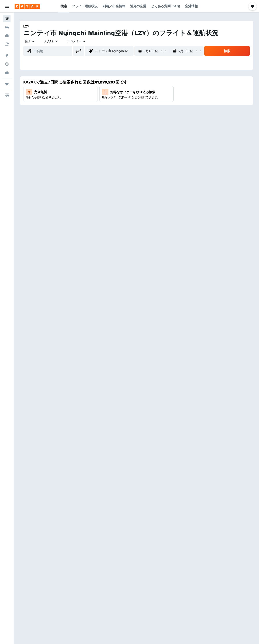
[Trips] (7, 84)
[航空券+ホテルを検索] (7, 44)
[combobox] (30, 41)
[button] (7, 6)
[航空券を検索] (7, 19)
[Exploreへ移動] (7, 56)
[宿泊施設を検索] (7, 27)
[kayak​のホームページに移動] (27, 6)
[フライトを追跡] (7, 64)
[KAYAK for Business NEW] (7, 73)
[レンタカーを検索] (7, 36)
